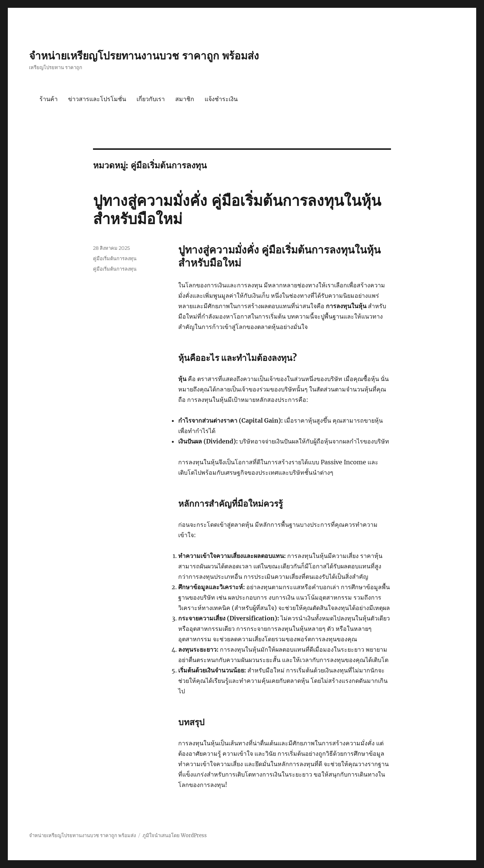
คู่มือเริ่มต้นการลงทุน (115, 258)
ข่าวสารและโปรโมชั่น (97, 99)
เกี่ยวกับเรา (151, 99)
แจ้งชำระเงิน (221, 99)
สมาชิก (185, 99)
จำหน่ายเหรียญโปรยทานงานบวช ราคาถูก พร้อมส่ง (144, 56)
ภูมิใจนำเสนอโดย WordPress (175, 835)
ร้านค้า (49, 99)
